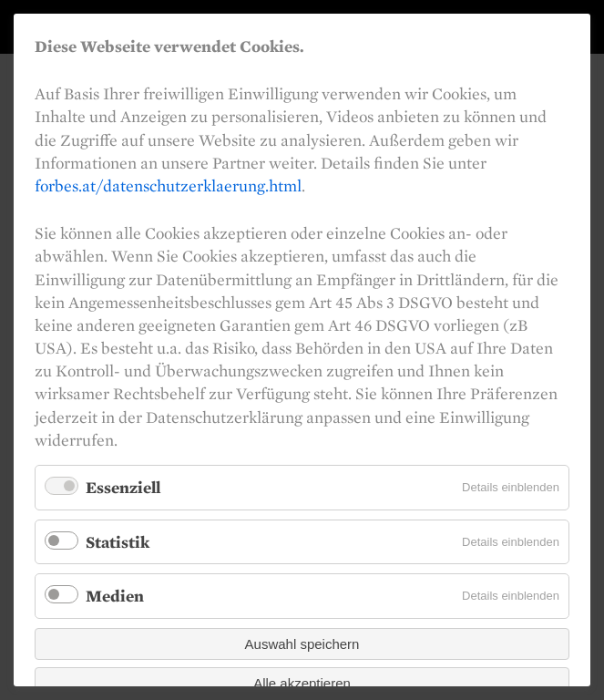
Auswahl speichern (302, 644)
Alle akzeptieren (302, 683)
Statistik (118, 542)
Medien (115, 596)
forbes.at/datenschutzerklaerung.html (168, 185)
